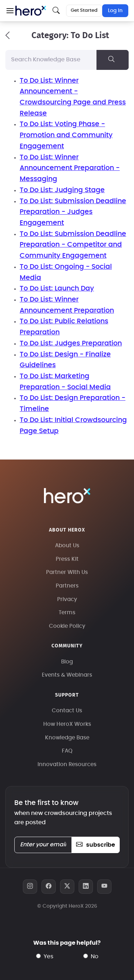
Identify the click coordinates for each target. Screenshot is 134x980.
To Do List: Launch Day (57, 289)
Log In (115, 11)
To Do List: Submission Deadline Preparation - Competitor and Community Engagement (73, 245)
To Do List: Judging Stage (62, 190)
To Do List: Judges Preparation (71, 343)
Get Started (84, 11)
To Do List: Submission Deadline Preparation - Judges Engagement (73, 212)
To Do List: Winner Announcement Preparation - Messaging (70, 168)
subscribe (96, 845)
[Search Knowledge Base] (51, 60)
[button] (10, 11)
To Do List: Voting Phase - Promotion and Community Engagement (66, 135)
